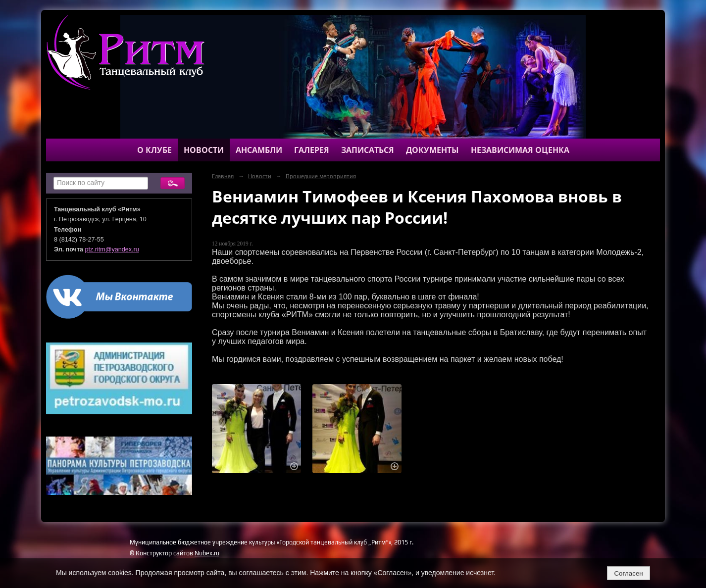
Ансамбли (259, 150)
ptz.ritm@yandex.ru (112, 249)
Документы (432, 150)
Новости (204, 150)
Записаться (368, 150)
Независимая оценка (520, 150)
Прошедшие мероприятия (321, 176)
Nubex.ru (207, 553)
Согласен (628, 573)
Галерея (312, 150)
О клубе (154, 150)
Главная (223, 176)
